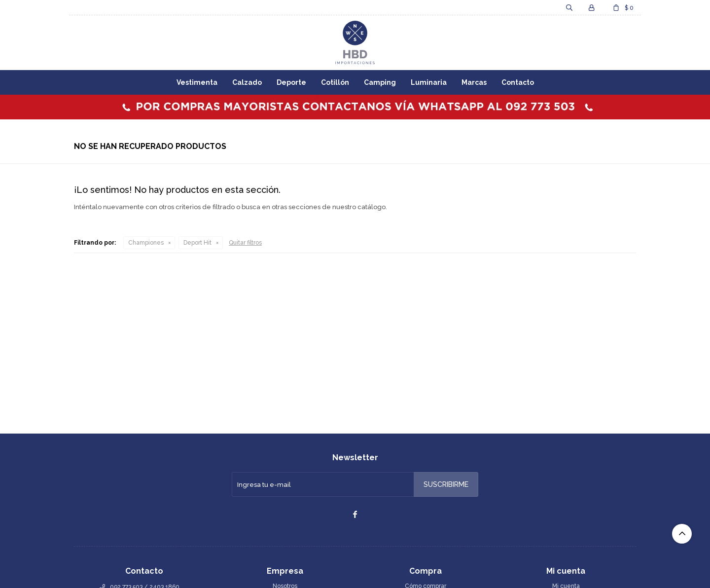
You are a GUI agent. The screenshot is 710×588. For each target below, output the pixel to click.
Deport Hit (197, 243)
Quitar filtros (245, 243)
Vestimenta (197, 82)
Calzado (247, 82)
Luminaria (429, 82)
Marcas (474, 82)
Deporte (291, 82)
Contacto (518, 82)
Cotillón (335, 82)
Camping (380, 82)
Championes (146, 243)
